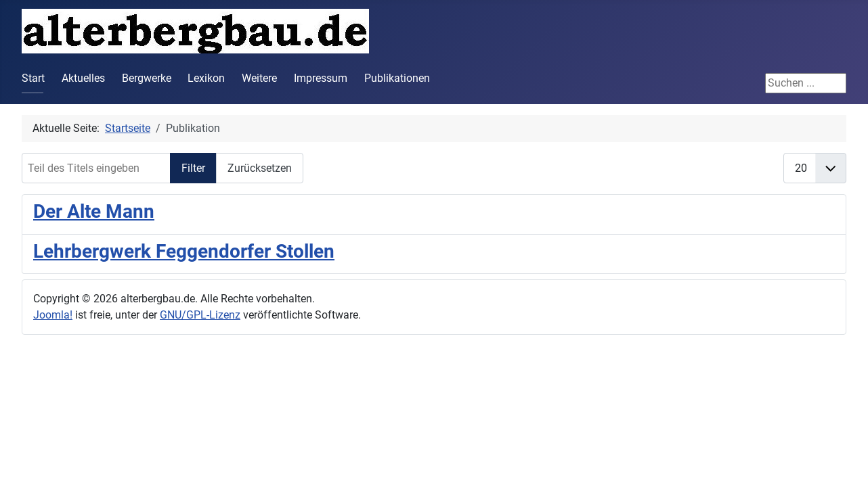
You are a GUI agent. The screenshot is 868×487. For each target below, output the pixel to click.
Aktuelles (83, 78)
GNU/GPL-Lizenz (200, 315)
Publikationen (397, 78)
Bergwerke (147, 78)
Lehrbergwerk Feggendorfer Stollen (184, 251)
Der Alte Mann (94, 211)
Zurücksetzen (260, 168)
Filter (193, 168)
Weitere (259, 78)
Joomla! (53, 315)
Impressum (321, 78)
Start (33, 78)
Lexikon (206, 78)
